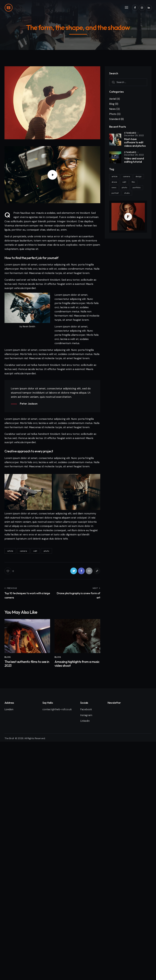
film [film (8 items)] (133, 182)
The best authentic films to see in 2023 (27, 664)
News (112, 109)
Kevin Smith (29, 326)
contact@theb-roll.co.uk (57, 709)
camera (23, 551)
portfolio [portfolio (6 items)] (137, 187)
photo (46, 551)
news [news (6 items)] (114, 187)
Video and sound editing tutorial (134, 160)
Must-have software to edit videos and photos (135, 142)
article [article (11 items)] (115, 176)
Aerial (113, 99)
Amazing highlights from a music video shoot (77, 664)
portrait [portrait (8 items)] (115, 193)
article (10, 551)
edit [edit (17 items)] (124, 182)
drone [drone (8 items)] (114, 182)
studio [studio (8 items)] (127, 193)
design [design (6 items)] (139, 176)
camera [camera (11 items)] (126, 176)
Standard (115, 119)
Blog (8, 657)
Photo (113, 114)
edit (35, 551)
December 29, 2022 (134, 135)
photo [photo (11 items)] (124, 187)
